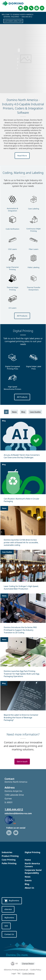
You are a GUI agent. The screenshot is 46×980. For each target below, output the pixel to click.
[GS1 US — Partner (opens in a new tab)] (13, 820)
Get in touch (22, 762)
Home (28, 860)
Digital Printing (32, 852)
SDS (6, 926)
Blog (23, 412)
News (14, 412)
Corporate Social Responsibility (33, 871)
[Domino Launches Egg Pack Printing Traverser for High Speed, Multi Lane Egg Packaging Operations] (23, 659)
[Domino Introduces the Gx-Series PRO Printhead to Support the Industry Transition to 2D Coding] (23, 615)
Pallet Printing (9, 863)
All (6, 412)
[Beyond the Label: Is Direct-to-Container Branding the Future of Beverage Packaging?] (23, 703)
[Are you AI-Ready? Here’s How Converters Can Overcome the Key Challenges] (23, 440)
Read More (22, 156)
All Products (22, 316)
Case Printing (9, 860)
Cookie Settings (28, 973)
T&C (19, 973)
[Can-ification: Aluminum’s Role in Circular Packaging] (23, 484)
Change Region (28, 963)
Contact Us (9, 934)
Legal (14, 973)
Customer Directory (13, 21)
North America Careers (32, 865)
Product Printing (10, 856)
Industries (7, 852)
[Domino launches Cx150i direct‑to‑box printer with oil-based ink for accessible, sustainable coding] (23, 527)
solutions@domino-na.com (18, 813)
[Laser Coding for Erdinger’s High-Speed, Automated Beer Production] (23, 571)
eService (8, 909)
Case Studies (35, 412)
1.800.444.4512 (26, 17)
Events (28, 880)
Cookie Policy (36, 970)
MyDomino (9, 918)
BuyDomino (12, 901)
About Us (29, 888)
